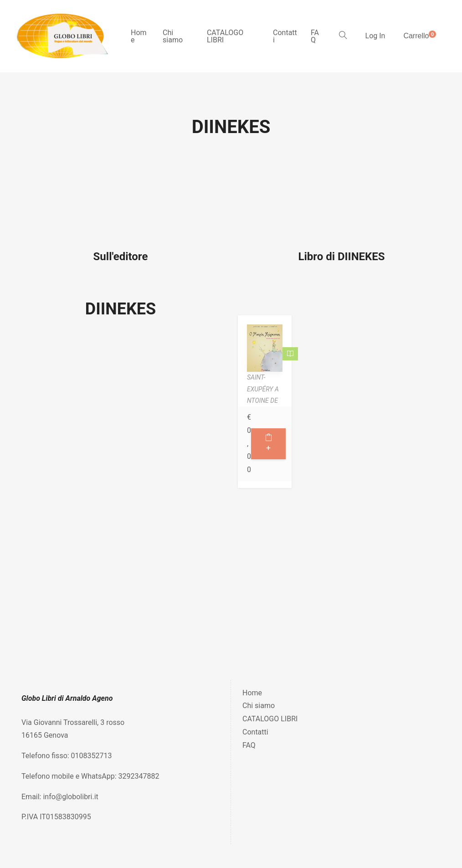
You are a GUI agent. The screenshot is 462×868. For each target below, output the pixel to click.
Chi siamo (173, 36)
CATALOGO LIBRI (225, 36)
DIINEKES (121, 309)
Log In (375, 36)
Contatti (285, 36)
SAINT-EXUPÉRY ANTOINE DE (263, 389)
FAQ (315, 36)
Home (139, 36)
